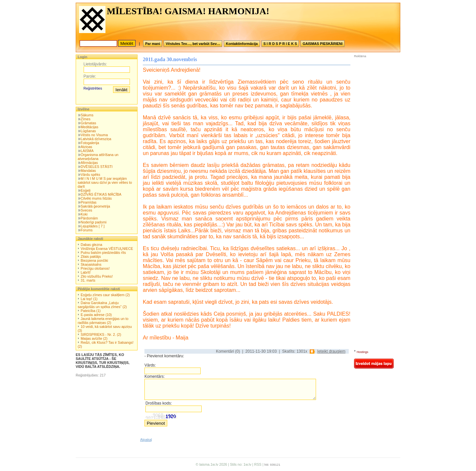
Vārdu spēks (90, 175)
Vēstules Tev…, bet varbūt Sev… (193, 44)
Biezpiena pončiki (94, 260)
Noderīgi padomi (94, 222)
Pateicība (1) (91, 311)
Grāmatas (88, 123)
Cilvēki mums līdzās (96, 198)
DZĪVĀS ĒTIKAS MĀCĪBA (101, 194)
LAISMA (87, 151)
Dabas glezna (91, 245)
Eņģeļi (86, 190)
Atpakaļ (146, 440)
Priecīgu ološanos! (95, 268)
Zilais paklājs (91, 256)
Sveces (86, 210)
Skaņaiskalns (91, 264)
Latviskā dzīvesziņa (96, 139)
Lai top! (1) (89, 299)
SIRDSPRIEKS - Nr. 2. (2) (101, 334)
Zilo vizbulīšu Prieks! (97, 276)
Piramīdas (89, 202)
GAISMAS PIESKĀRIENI (322, 44)
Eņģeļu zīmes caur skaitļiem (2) (105, 295)
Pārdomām (89, 218)
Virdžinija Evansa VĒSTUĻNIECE (107, 249)
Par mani (153, 44)
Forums (87, 230)
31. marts (88, 280)
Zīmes (86, 119)
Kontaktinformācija (242, 44)
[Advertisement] (374, 102)
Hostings (362, 352)
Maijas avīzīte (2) (94, 338)
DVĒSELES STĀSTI (97, 167)
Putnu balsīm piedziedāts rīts (103, 253)
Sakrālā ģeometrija (95, 206)
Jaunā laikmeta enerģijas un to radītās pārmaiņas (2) (103, 321)
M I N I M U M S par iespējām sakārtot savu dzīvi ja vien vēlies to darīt (105, 182)
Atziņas (86, 147)
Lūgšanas (88, 131)
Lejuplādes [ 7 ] (93, 226)
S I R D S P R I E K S (280, 44)
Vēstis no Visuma (94, 135)
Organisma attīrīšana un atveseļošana (98, 157)
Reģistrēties (93, 88)
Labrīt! (86, 272)
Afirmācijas (89, 163)
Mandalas (88, 171)
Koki (84, 214)
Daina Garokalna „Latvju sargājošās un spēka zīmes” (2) (102, 305)
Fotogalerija (90, 143)
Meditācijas (89, 127)
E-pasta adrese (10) (96, 315)
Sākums (87, 115)
